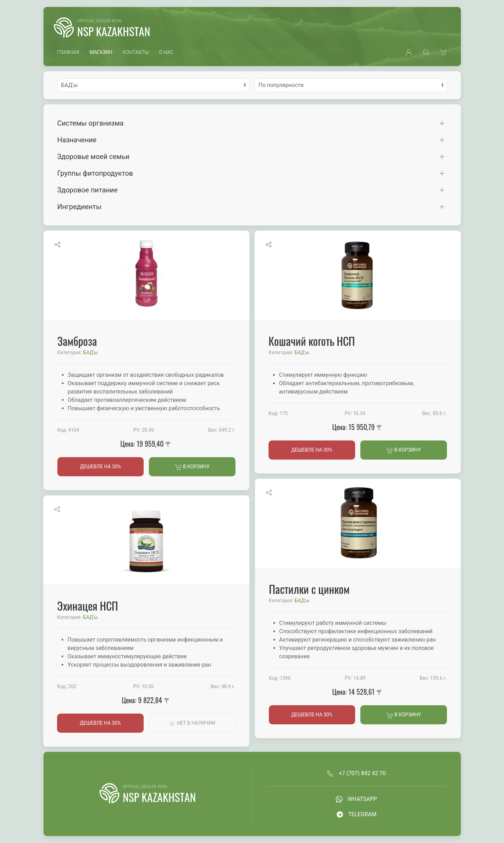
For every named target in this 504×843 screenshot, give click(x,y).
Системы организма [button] (91, 123)
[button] (409, 52)
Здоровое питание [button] (88, 190)
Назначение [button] (77, 140)
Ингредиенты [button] (79, 207)
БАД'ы (90, 352)
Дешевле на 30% (101, 467)
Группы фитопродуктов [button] (95, 173)
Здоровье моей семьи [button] (94, 157)
